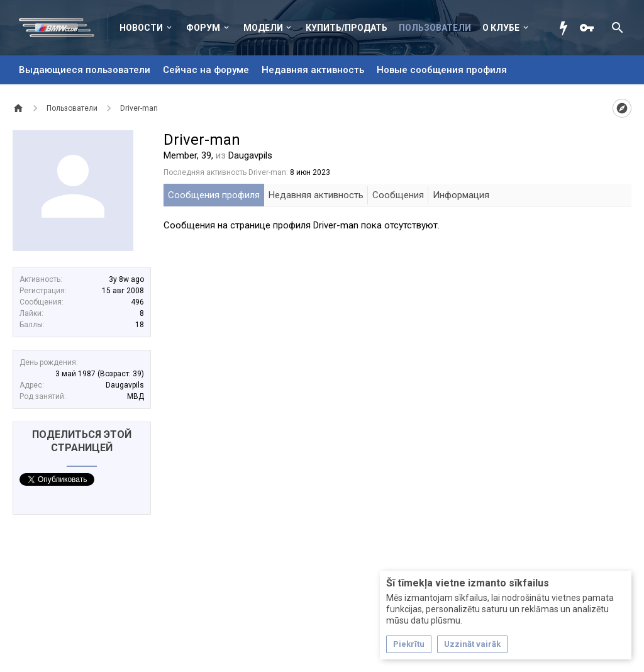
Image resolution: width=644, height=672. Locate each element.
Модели (263, 28)
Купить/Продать (347, 28)
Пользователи (435, 28)
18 (140, 325)
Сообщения (398, 195)
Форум (203, 28)
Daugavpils (125, 385)
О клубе (501, 28)
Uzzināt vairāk (472, 644)
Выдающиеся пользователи (85, 70)
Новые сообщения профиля (442, 70)
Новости (141, 28)
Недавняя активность (313, 70)
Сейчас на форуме (206, 70)
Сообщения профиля (214, 195)
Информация (461, 195)
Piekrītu (409, 644)
